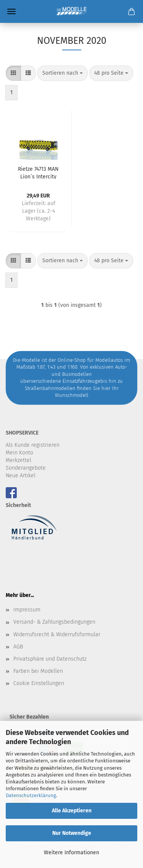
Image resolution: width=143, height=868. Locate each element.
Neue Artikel (21, 476)
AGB (18, 647)
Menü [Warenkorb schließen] (11, 11)
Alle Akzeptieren (72, 811)
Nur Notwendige (72, 833)
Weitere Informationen (71, 853)
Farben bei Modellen (38, 671)
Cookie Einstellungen (39, 683)
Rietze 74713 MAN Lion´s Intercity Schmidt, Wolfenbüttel (38, 172)
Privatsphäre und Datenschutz (50, 659)
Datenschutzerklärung (31, 795)
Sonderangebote (26, 468)
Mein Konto (19, 453)
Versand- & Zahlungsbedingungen (54, 622)
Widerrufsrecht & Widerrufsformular (57, 635)
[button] (13, 73)
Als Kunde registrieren (33, 445)
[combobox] (63, 73)
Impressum (27, 610)
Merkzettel (18, 460)
